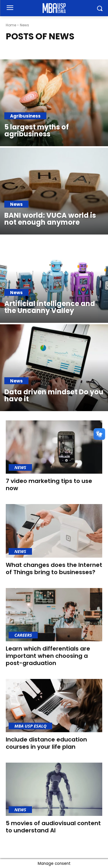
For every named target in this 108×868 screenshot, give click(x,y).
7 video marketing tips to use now (49, 485)
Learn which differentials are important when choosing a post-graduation (48, 656)
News (16, 204)
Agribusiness (25, 116)
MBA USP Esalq (30, 726)
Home (11, 25)
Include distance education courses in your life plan (46, 743)
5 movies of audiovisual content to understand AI (53, 827)
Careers (23, 635)
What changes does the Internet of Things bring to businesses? (54, 568)
